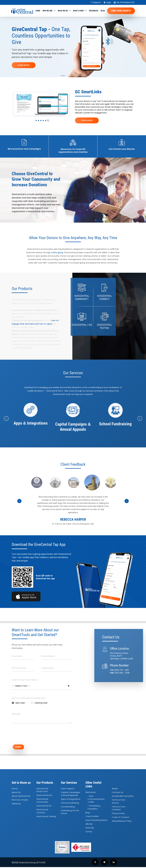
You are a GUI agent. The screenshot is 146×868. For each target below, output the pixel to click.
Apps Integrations (71, 800)
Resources (94, 11)
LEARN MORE (87, 120)
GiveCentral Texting (46, 817)
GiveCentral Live (44, 796)
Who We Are (48, 11)
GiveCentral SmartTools (42, 791)
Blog (103, 11)
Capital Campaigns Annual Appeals (70, 795)
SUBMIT (21, 747)
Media (115, 789)
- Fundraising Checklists (94, 808)
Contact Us (118, 793)
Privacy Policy (118, 814)
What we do (63, 11)
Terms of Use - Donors (119, 802)
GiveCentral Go (44, 807)
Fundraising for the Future (70, 813)
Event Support (68, 789)
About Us (16, 793)
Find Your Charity (121, 11)
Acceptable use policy (123, 797)
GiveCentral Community (42, 801)
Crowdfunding (68, 808)
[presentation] (32, 735)
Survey (89, 832)
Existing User (39, 703)
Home (38, 11)
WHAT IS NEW (78, 11)
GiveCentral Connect (42, 812)
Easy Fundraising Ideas (96, 821)
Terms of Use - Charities (119, 809)
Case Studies (92, 817)
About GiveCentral (21, 797)
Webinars (16, 805)
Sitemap (90, 829)
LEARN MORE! (24, 65)
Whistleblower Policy (122, 822)
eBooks (89, 825)
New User (18, 703)
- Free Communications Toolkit (96, 800)
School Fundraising (70, 804)
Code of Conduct (121, 818)
